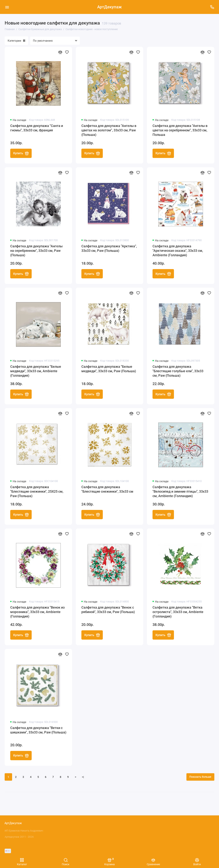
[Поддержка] (212, 7)
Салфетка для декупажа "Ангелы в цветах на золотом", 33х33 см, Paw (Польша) (109, 130)
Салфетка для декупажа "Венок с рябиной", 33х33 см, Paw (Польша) (108, 610)
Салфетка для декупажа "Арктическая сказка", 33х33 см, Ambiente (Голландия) (178, 251)
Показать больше (200, 778)
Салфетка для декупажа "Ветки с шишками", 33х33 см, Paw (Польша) (38, 731)
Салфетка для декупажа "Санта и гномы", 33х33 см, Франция (37, 128)
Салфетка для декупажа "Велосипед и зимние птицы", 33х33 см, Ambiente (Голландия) (180, 492)
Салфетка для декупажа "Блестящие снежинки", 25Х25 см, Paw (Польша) (37, 492)
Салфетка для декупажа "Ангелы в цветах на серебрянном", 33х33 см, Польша (180, 130)
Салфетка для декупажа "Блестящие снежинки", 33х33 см (107, 490)
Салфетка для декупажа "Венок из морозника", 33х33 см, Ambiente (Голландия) (37, 613)
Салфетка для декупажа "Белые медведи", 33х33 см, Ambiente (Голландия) (36, 371)
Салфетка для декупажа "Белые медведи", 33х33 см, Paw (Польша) (109, 369)
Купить (21, 153)
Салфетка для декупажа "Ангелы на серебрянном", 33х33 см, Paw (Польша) (36, 251)
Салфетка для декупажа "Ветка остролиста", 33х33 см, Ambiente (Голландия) (178, 613)
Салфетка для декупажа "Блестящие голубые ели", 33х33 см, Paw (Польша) (178, 371)
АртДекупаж (110, 7)
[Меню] (7, 7)
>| (83, 778)
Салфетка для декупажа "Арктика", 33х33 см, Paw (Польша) (109, 249)
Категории (16, 41)
